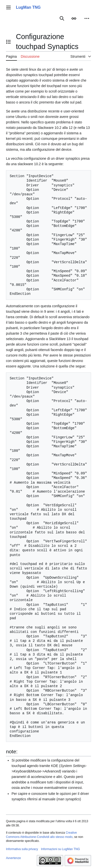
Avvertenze (13, 858)
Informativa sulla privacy (22, 849)
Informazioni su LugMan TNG (61, 849)
